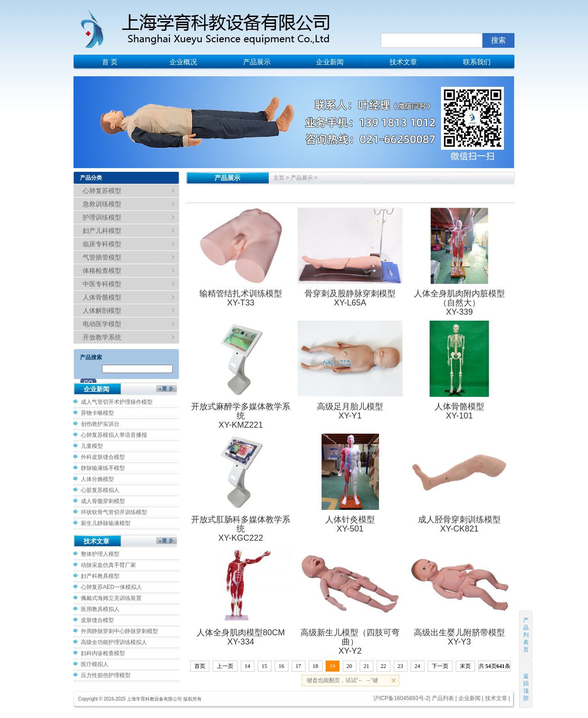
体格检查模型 (102, 271)
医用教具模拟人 (100, 609)
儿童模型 (92, 446)
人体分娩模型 (97, 479)
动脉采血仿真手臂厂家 (108, 565)
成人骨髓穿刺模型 (103, 501)
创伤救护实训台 (100, 424)
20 (350, 666)
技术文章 (403, 62)
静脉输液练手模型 (103, 468)
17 (299, 666)
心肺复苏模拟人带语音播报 (114, 435)
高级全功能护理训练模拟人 (114, 642)
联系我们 (477, 62)
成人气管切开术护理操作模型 (117, 402)
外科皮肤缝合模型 (103, 457)
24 (418, 666)
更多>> (167, 391)
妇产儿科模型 (102, 231)
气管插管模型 (102, 257)
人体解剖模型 (102, 311)
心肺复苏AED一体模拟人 (111, 587)
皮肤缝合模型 (97, 620)
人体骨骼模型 (102, 297)
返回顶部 (526, 684)
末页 (465, 666)
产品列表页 (526, 635)
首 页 (110, 62)
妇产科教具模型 (100, 576)
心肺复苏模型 (102, 191)
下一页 (440, 666)
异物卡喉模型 (97, 413)
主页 (279, 178)
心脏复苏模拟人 (100, 490)
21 (367, 666)
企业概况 (183, 62)
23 (401, 666)
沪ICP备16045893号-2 (401, 698)
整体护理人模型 (100, 554)
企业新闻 (330, 62)
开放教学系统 (102, 337)
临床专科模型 (102, 244)
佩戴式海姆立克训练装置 (111, 598)
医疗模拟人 (95, 664)
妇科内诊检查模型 (103, 653)
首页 (200, 666)
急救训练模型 (102, 204)
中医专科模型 (102, 284)
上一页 (225, 666)
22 (384, 666)
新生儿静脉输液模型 (106, 523)
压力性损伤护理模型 (106, 675)
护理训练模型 (102, 217)
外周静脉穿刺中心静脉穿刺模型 (119, 631)
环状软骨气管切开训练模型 (114, 512)
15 (265, 666)
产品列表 (443, 698)
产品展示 (257, 62)
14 (248, 666)
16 (282, 666)
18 (316, 666)
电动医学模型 (102, 324)
